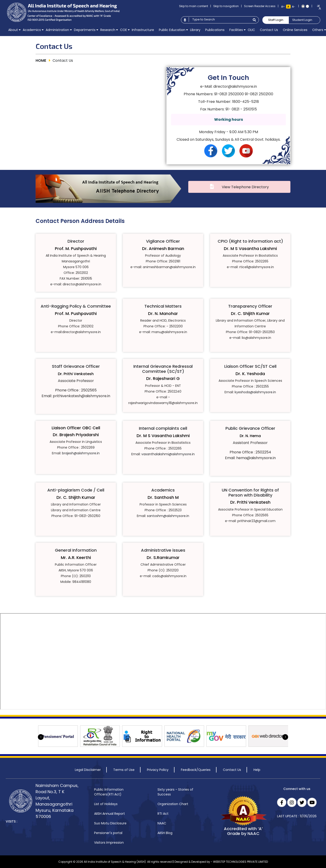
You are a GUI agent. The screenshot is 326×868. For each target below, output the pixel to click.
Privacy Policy (158, 770)
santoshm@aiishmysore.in (168, 516)
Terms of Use (124, 770)
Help (257, 770)
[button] (13, 30)
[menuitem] (13, 30)
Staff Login (276, 20)
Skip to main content (194, 6)
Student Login (302, 20)
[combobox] (317, 7)
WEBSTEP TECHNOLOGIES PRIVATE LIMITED (240, 862)
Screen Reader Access (260, 6)
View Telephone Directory (243, 187)
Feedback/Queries (196, 770)
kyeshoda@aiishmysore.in (255, 392)
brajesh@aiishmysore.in (81, 453)
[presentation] (41, 737)
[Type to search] (219, 20)
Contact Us (232, 770)
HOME (41, 60)
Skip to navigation (226, 6)
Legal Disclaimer (88, 770)
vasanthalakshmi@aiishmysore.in (168, 454)
